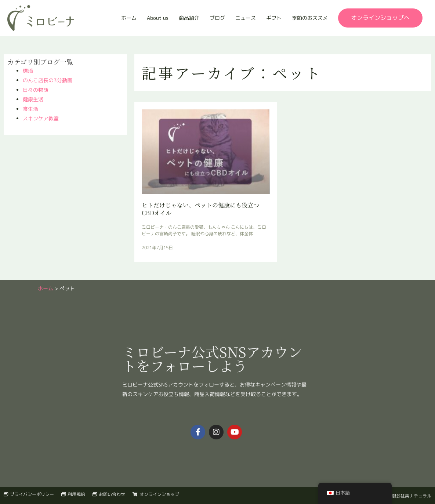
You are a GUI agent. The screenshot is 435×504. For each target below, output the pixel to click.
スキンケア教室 (41, 118)
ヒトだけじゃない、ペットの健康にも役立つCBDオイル (200, 209)
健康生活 (33, 99)
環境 (28, 71)
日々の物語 (36, 90)
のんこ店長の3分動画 (48, 80)
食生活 (30, 109)
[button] (380, 18)
